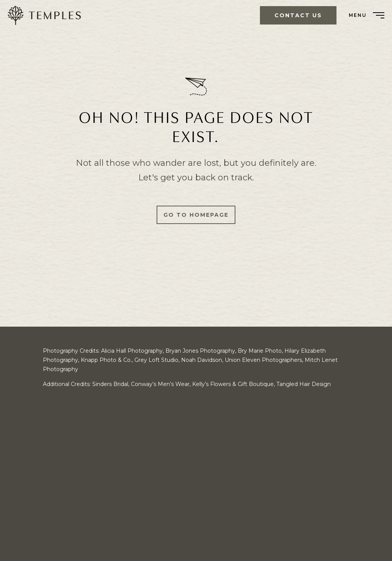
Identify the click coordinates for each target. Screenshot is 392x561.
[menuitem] (47, 15)
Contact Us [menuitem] (298, 15)
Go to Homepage (196, 215)
